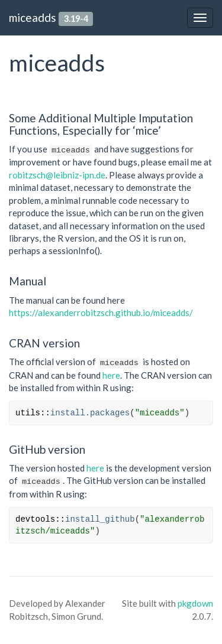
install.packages (90, 413)
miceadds (33, 17)
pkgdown (195, 603)
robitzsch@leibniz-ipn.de (57, 175)
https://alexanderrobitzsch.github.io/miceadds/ (101, 313)
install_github (100, 519)
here (111, 375)
